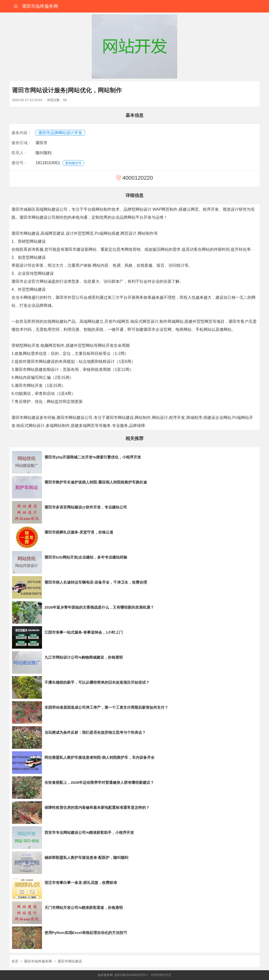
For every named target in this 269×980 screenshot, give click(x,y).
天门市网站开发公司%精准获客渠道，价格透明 (84, 908)
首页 (15, 961)
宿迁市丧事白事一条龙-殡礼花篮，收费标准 (81, 883)
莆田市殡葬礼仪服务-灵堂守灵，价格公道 (79, 532)
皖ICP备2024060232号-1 (131, 975)
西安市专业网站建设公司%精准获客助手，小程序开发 (89, 832)
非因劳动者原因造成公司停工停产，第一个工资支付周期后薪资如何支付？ (106, 707)
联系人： (19, 153)
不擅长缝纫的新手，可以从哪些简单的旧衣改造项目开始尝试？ (97, 682)
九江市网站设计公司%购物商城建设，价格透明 (84, 657)
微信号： (19, 163)
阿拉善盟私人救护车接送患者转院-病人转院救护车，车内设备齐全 (99, 757)
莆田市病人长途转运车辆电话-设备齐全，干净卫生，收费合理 (96, 582)
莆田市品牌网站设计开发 (60, 133)
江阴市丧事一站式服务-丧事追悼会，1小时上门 (84, 632)
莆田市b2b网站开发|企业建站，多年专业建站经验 (86, 557)
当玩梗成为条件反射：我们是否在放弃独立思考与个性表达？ (95, 732)
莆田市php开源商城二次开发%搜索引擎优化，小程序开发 (93, 457)
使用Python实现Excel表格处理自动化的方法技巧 (86, 933)
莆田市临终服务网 (38, 961)
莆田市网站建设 (70, 961)
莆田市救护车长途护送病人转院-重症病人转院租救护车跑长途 (96, 482)
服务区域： (21, 143)
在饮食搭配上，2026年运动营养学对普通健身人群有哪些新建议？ (99, 782)
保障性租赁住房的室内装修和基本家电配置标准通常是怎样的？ (97, 807)
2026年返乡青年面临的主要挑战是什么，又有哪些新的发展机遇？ (99, 607)
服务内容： (21, 133)
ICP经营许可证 (161, 975)
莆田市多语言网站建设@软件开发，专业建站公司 (86, 507)
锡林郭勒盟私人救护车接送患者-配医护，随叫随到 (86, 857)
